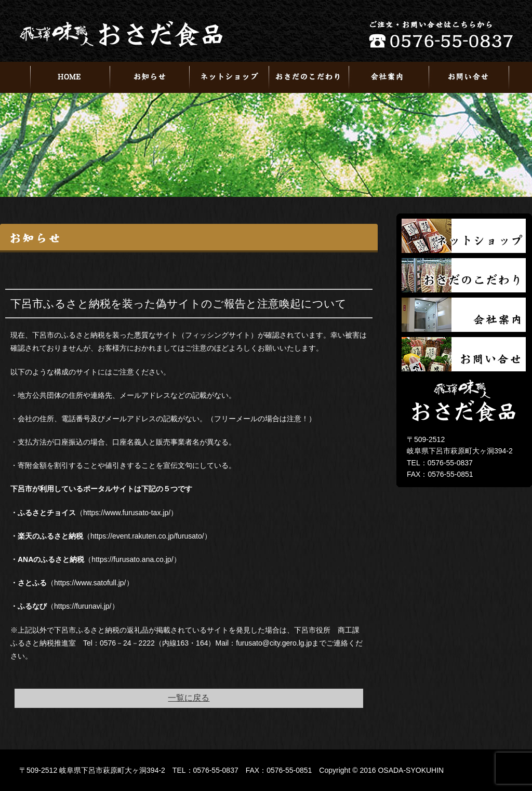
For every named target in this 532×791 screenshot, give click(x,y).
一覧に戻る (189, 698)
